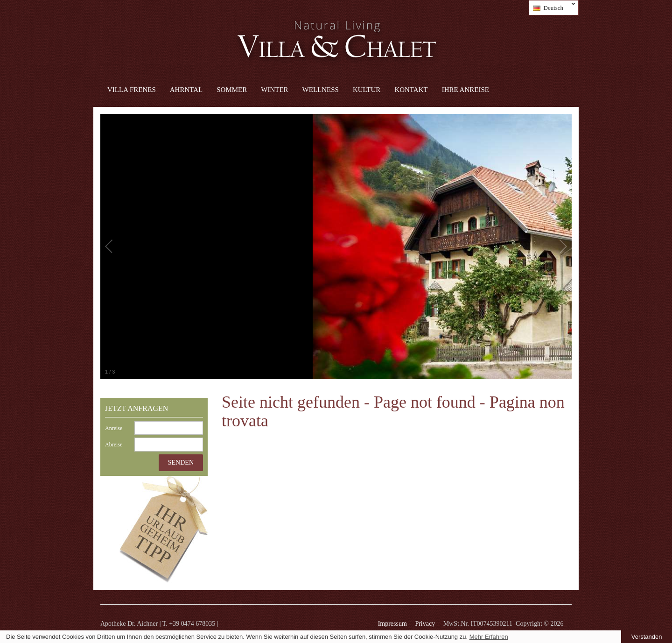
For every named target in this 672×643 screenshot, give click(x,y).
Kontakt (411, 90)
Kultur (367, 90)
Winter (274, 90)
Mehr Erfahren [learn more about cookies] (489, 637)
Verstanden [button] (647, 637)
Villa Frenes (132, 90)
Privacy (425, 624)
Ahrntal (186, 90)
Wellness (321, 90)
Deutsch (552, 8)
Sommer (232, 90)
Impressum (392, 624)
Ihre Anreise (465, 90)
